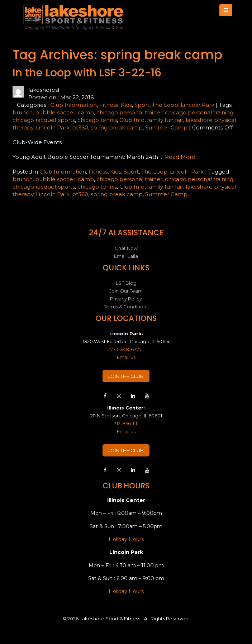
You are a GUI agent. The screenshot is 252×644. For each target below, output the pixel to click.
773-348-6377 (126, 349)
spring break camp (117, 127)
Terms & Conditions (126, 307)
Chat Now (126, 248)
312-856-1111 (126, 423)
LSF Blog (126, 283)
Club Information (73, 105)
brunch (23, 112)
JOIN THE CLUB (126, 376)
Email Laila (126, 256)
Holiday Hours (126, 539)
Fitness (109, 105)
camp (86, 112)
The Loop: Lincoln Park (183, 105)
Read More (180, 157)
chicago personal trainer (129, 112)
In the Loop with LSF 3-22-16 (87, 73)
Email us (126, 357)
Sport (142, 105)
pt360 (80, 127)
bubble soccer (55, 112)
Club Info (132, 120)
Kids (126, 105)
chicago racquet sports (44, 120)
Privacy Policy (126, 299)
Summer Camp (166, 127)
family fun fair (165, 120)
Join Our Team (126, 291)
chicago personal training (199, 112)
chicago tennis (97, 120)
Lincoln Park (53, 127)
